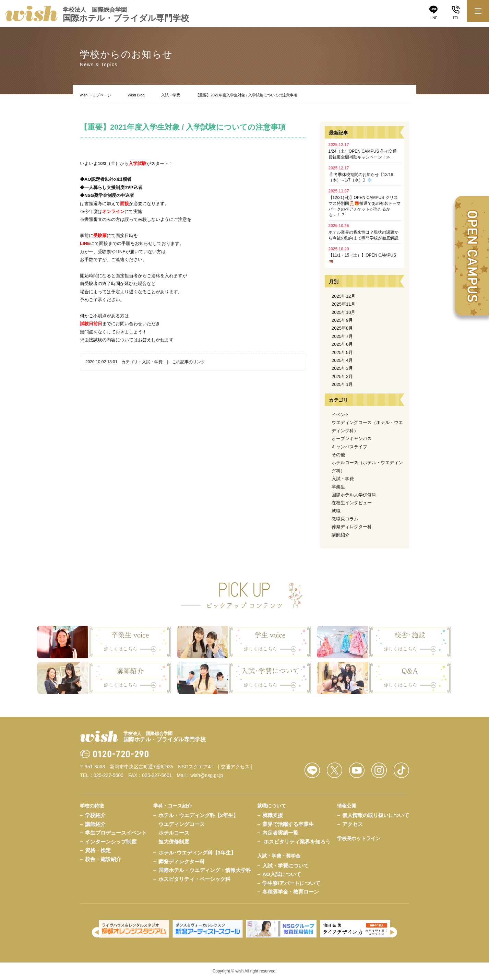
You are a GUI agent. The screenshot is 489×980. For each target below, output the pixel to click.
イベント (341, 415)
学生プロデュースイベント (116, 833)
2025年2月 (342, 376)
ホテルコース (174, 833)
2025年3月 (342, 368)
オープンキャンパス (352, 439)
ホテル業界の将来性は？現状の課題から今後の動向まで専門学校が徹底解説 (363, 232)
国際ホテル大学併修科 (354, 495)
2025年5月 (342, 352)
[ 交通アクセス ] (235, 767)
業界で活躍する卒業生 (288, 824)
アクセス (353, 824)
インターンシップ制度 (111, 842)
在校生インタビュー (352, 503)
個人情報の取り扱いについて (376, 815)
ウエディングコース (182, 824)
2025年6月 (342, 344)
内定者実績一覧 (280, 833)
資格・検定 (98, 850)
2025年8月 (342, 328)
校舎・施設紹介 (103, 859)
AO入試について (282, 874)
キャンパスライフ (349, 447)
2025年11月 (343, 304)
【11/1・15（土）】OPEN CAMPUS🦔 (362, 255)
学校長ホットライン (359, 838)
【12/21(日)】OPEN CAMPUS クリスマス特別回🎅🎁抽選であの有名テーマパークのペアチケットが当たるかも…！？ (365, 203)
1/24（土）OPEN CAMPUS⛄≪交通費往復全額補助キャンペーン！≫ (363, 151)
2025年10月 (343, 312)
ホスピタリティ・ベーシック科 (194, 879)
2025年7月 (342, 336)
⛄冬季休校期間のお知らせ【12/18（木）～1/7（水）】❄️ (361, 174)
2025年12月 (343, 296)
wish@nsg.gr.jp (207, 775)
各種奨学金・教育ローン (291, 892)
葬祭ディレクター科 (352, 527)
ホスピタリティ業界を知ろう (297, 842)
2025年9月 (342, 320)
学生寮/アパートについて (291, 883)
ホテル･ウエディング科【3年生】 (197, 853)
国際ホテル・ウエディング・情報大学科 (205, 870)
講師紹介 (341, 535)
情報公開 (347, 806)
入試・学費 (171, 95)
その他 (338, 455)
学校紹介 (95, 815)
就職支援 (273, 815)
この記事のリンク (189, 362)
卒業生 (338, 487)
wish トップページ (96, 95)
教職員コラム (345, 519)
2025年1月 (342, 384)
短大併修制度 (174, 842)
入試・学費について (285, 866)
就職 (336, 511)
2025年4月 (342, 360)
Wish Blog (136, 95)
